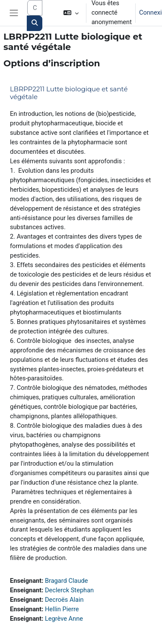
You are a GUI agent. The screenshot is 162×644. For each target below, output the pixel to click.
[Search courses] (35, 8)
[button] (71, 13)
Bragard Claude (67, 581)
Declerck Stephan (69, 590)
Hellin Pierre (62, 609)
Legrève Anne (64, 619)
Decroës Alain (64, 600)
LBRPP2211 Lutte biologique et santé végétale (69, 93)
